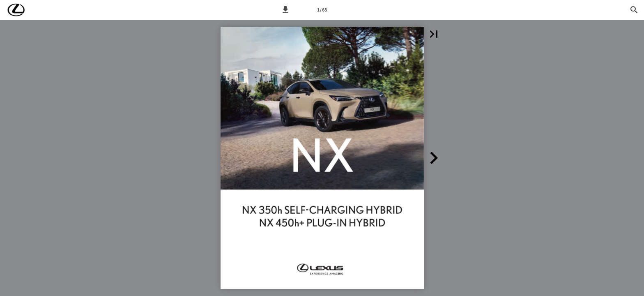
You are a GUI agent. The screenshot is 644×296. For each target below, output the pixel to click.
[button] (285, 10)
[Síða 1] (322, 10)
